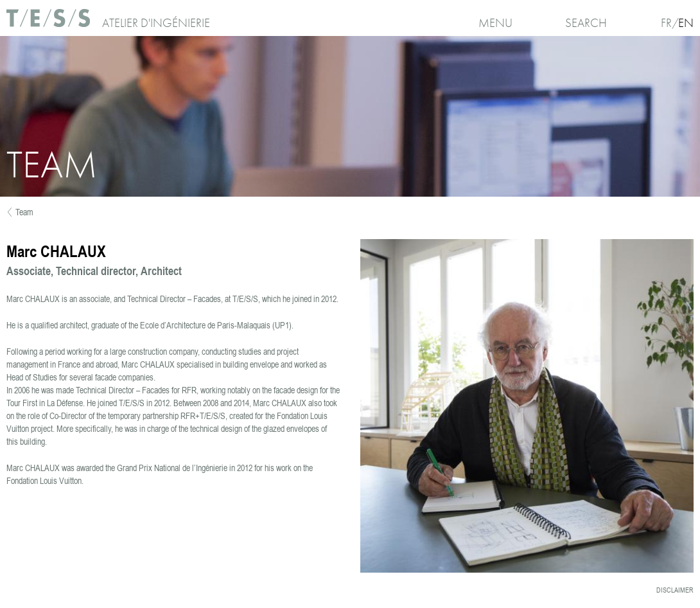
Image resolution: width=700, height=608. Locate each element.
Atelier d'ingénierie (156, 23)
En (686, 23)
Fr (666, 23)
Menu (495, 23)
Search (586, 23)
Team (24, 212)
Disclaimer (675, 590)
